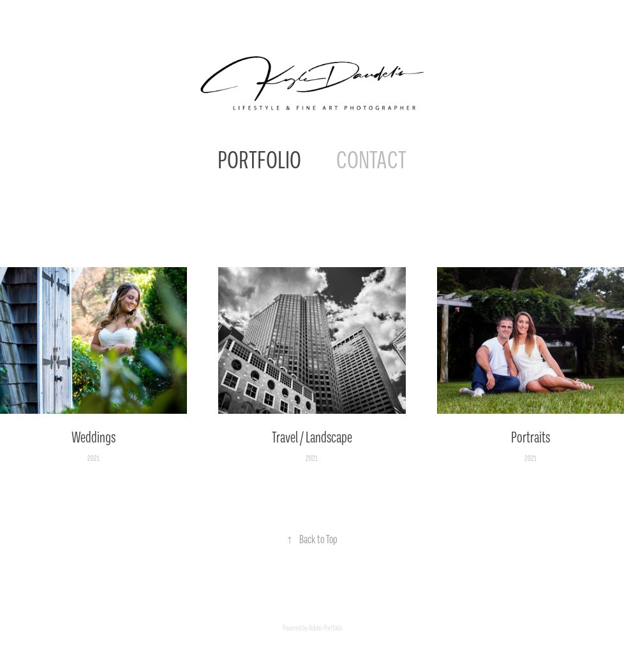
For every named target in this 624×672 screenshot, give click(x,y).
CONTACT (371, 160)
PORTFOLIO (259, 160)
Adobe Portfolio (325, 628)
